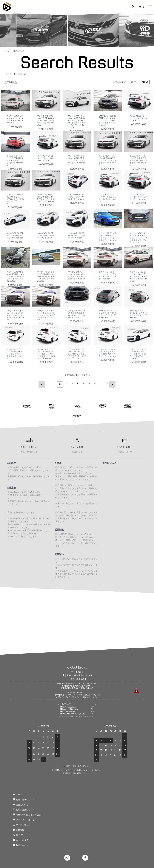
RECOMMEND (117, 82)
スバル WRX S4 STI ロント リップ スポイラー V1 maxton (77, 243)
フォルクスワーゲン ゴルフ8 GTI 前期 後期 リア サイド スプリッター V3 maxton (15, 168)
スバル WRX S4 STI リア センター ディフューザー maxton (138, 205)
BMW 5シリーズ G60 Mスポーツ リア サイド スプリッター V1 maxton (138, 321)
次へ (111, 384)
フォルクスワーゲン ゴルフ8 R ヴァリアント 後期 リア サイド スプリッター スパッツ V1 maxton (77, 361)
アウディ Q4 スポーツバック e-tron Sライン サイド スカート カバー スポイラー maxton (138, 284)
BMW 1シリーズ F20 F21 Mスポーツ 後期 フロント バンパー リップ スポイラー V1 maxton (108, 121)
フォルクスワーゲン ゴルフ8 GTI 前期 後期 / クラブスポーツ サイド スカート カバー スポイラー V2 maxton (77, 122)
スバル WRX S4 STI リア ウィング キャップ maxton (138, 118)
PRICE (133, 82)
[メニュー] (149, 7)
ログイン (15, 834)
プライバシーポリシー (22, 819)
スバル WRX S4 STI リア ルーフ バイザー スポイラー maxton (77, 205)
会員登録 (15, 829)
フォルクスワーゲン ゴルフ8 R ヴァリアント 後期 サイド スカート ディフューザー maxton (138, 361)
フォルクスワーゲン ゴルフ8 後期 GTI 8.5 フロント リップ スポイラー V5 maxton (77, 168)
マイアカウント (19, 824)
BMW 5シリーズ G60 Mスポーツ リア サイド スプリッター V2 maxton (107, 321)
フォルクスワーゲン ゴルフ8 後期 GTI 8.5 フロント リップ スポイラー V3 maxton (139, 168)
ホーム (7, 51)
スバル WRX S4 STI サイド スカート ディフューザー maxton (15, 244)
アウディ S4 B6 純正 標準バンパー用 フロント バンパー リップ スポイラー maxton (107, 245)
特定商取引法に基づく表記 (24, 813)
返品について (18, 803)
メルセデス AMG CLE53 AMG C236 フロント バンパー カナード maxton (77, 321)
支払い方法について (21, 808)
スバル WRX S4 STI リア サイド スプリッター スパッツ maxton (108, 205)
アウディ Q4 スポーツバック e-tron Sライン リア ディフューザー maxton (107, 284)
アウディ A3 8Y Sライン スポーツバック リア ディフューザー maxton (15, 119)
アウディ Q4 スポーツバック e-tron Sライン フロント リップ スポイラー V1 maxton (46, 323)
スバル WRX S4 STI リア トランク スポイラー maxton (46, 166)
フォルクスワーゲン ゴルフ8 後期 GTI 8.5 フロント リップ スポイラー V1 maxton (46, 207)
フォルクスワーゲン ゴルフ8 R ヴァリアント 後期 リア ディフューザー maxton (108, 361)
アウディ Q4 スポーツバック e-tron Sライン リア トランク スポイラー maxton (77, 284)
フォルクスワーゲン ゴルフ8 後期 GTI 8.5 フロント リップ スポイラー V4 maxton (108, 168)
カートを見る (18, 839)
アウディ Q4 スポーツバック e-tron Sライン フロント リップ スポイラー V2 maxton (15, 323)
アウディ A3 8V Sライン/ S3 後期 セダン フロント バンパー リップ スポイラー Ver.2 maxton (139, 245)
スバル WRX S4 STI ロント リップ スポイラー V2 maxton (46, 243)
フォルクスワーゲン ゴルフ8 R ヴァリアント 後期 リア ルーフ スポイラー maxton (15, 361)
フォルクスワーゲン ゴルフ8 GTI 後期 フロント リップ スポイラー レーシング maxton (46, 121)
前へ (43, 384)
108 (105, 384)
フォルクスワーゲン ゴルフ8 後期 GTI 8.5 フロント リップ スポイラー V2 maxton (15, 207)
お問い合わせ (18, 844)
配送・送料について (21, 798)
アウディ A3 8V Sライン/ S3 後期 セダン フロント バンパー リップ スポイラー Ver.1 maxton (46, 284)
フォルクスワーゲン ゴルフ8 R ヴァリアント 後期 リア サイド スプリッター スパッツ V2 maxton (46, 361)
